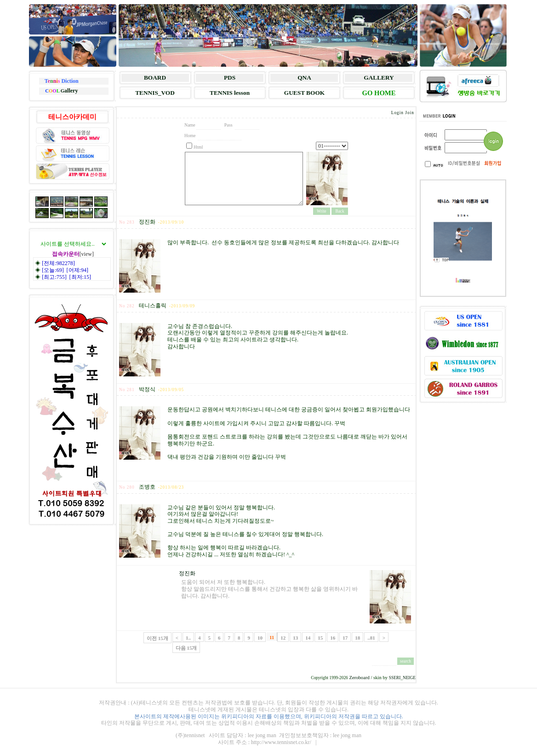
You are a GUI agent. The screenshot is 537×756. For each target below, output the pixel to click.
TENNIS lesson (230, 93)
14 (308, 638)
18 (357, 638)
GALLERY (379, 78)
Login (397, 113)
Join (410, 113)
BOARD (155, 78)
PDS (230, 78)
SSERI (395, 678)
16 (333, 638)
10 (260, 638)
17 (345, 638)
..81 (371, 638)
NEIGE (409, 678)
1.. (188, 638)
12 (283, 638)
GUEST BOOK (304, 93)
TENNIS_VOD (155, 93)
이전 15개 (157, 638)
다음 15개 (186, 648)
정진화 (187, 573)
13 (295, 638)
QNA (304, 78)
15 (320, 638)
